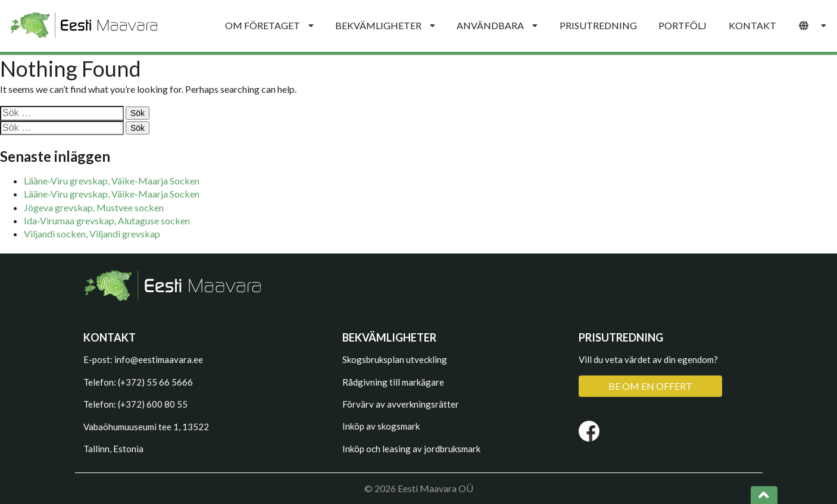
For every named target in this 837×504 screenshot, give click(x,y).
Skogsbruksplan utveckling (395, 359)
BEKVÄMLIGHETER (385, 25)
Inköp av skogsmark (381, 426)
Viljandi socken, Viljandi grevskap (92, 234)
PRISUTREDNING (598, 25)
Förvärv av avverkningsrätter (401, 404)
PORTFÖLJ (683, 25)
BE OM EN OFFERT (650, 386)
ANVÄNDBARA (497, 25)
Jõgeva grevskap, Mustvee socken (94, 207)
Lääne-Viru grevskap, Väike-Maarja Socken (112, 181)
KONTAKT (752, 25)
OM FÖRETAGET (269, 25)
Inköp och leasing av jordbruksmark (411, 449)
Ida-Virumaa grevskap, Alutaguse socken (107, 220)
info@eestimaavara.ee (159, 359)
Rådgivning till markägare (393, 382)
